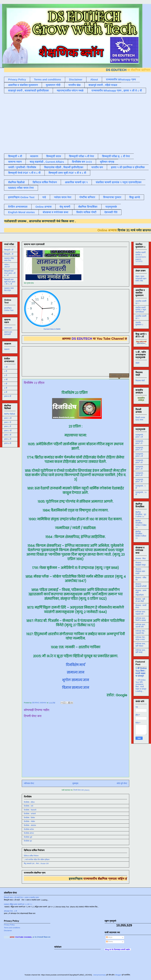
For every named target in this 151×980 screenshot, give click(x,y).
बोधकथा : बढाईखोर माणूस (140, 564)
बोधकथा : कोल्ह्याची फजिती (141, 585)
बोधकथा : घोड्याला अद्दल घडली (140, 571)
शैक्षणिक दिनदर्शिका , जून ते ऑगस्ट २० (141, 514)
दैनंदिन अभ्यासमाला (18, 207)
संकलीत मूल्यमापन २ (139, 324)
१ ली (6, 367)
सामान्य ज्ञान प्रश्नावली (8, 333)
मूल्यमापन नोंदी (53, 85)
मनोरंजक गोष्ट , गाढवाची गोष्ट (141, 632)
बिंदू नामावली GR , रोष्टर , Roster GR (36, 863)
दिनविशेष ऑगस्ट (29, 833)
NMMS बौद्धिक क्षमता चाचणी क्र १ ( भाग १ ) (18, 904)
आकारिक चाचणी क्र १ (76, 182)
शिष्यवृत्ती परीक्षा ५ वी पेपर (81, 156)
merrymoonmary (100, 975)
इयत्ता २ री (8, 422)
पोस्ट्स (109, 937)
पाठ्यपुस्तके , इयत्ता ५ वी (140, 461)
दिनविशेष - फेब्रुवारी (30, 810)
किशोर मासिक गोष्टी (86, 212)
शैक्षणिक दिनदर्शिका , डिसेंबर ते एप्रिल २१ (141, 535)
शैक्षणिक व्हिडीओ (16, 182)
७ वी (6, 392)
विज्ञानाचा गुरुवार (112, 197)
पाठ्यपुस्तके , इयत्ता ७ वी (140, 474)
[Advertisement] (26, 123)
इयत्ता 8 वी (8, 396)
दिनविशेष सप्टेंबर (29, 829)
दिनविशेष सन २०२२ (82, 162)
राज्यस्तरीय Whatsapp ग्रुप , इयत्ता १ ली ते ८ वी (117, 91)
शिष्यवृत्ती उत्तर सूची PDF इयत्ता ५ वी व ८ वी (10, 282)
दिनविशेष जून (28, 841)
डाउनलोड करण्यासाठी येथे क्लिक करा (45, 221)
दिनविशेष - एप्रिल (29, 802)
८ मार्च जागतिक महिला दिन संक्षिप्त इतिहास (37, 860)
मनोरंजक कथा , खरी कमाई (141, 651)
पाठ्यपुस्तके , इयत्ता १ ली (140, 436)
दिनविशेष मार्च (75, 665)
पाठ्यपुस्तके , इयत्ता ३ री (140, 449)
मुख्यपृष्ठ (75, 783)
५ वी (6, 384)
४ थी (6, 380)
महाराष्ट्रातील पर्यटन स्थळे (70, 91)
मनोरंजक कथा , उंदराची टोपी (141, 626)
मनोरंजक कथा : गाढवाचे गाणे (141, 613)
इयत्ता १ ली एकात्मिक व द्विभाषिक (128, 167)
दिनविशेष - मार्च (28, 806)
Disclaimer (76, 80)
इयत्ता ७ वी (8, 443)
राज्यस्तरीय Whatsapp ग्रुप (121, 80)
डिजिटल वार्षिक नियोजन (45, 182)
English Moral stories (21, 212)
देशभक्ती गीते (111, 212)
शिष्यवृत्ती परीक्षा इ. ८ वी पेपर (116, 156)
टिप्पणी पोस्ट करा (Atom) (81, 790)
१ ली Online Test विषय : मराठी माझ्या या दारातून (141, 672)
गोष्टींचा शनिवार (87, 197)
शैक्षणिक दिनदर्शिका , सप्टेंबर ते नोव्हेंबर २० (141, 524)
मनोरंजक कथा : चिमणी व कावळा (141, 619)
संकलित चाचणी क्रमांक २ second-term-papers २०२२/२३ (141, 257)
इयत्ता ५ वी (8, 435)
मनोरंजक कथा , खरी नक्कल (141, 645)
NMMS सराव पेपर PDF (9, 289)
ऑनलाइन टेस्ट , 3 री (10, 911)
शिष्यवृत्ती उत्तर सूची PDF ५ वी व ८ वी (67, 173)
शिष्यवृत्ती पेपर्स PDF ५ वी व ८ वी (24, 173)
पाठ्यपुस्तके (111, 207)
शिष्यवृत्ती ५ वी (15, 156)
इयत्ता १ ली (8, 418)
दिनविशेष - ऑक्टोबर (30, 825)
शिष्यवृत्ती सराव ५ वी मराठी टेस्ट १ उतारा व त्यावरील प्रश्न (21, 897)
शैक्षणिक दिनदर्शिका (88, 207)
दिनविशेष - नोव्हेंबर (29, 821)
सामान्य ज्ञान (15, 162)
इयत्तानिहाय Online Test (21, 197)
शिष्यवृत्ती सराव (54, 156)
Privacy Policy (17, 80)
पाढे (44, 197)
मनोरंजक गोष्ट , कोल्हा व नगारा (141, 638)
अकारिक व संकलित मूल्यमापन (23, 85)
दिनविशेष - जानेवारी (30, 814)
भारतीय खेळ (74, 85)
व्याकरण (34, 156)
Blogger (118, 975)
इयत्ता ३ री (8, 426)
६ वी (6, 388)
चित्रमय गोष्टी (140, 381)
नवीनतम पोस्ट (29, 783)
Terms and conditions (48, 80)
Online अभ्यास (43, 207)
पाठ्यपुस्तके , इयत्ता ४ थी (140, 455)
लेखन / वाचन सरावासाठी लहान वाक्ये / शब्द (141, 279)
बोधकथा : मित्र (141, 559)
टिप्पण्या (109, 942)
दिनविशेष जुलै (28, 837)
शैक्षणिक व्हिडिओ (10, 414)
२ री (6, 371)
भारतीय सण (97, 167)
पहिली (137, 363)
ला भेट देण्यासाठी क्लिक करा (48, 937)
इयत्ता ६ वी (8, 439)
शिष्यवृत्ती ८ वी (9, 254)
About (94, 80)
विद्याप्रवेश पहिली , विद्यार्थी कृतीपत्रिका (64, 167)
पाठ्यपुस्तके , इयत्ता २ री (140, 442)
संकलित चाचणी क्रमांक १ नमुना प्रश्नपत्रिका (119, 182)
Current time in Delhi (52, 329)
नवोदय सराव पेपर (63, 197)
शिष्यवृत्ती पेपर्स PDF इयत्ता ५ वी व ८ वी (10, 273)
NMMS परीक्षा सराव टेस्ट (21, 188)
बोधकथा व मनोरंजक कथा (55, 212)
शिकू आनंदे (135, 197)
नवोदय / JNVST (7, 266)
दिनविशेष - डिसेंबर (29, 818)
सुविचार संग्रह (107, 162)
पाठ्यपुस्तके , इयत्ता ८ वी (140, 481)
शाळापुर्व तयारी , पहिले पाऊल (103, 85)
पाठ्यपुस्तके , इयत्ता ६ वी (140, 468)
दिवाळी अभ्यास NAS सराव (140, 419)
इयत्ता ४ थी (8, 431)
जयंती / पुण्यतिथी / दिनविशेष (22, 167)
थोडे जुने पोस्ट (122, 783)
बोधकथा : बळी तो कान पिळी (140, 600)
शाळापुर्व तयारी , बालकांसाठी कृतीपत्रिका (28, 91)
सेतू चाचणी (65, 207)
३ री (6, 375)
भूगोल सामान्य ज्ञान (75, 680)
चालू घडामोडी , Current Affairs (47, 162)
